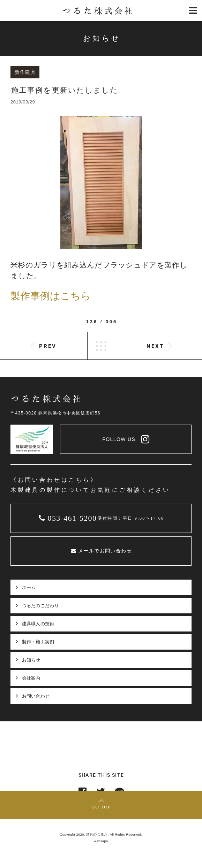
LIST (101, 346)
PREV (48, 346)
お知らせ (31, 660)
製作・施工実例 (38, 642)
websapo (101, 841)
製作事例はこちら (51, 296)
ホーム (29, 587)
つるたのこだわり (40, 606)
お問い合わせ (36, 696)
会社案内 (31, 678)
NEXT (155, 346)
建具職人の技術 (38, 624)
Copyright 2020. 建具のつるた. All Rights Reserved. (101, 834)
